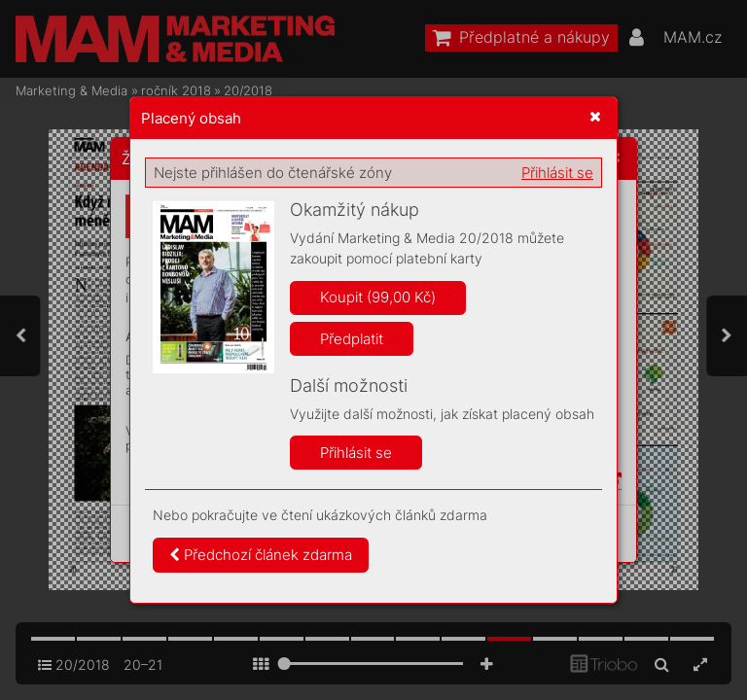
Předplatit (352, 339)
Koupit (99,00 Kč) (378, 297)
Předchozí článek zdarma (261, 555)
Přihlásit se (557, 173)
